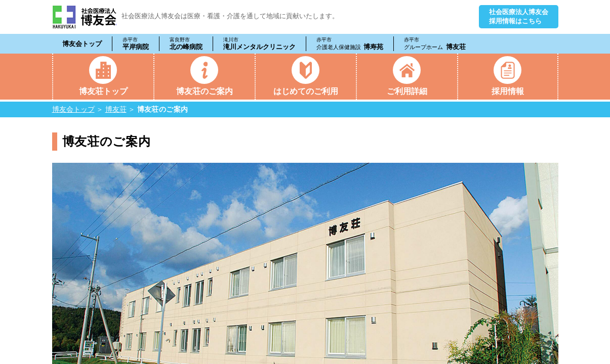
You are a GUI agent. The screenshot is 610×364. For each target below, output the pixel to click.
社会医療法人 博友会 (84, 17)
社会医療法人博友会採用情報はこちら (519, 16)
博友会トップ (82, 44)
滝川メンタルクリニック (259, 43)
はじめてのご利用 (306, 91)
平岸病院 (136, 43)
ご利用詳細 (407, 91)
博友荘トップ (103, 91)
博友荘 (435, 43)
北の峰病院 (186, 43)
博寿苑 (350, 43)
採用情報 (508, 91)
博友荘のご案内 (205, 91)
